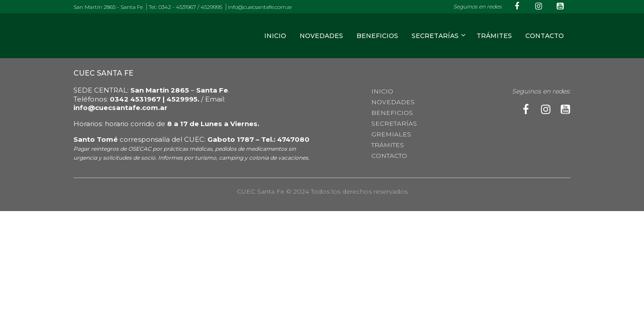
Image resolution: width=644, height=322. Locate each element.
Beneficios (377, 36)
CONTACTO (545, 36)
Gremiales (391, 134)
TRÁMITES (494, 36)
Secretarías (435, 36)
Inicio (275, 36)
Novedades (321, 36)
